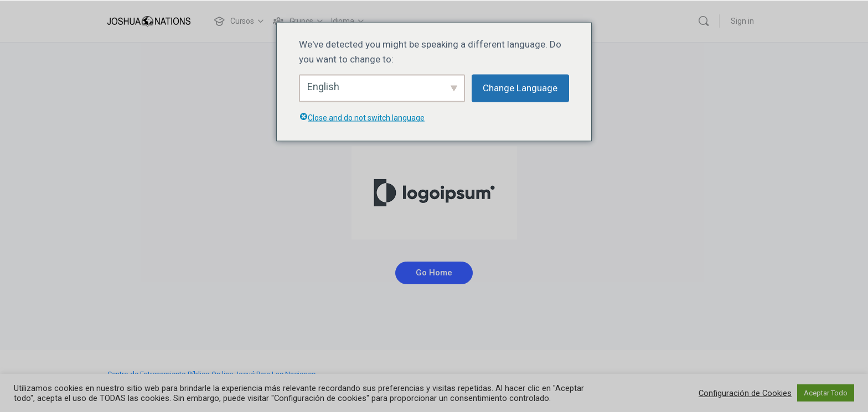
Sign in (742, 21)
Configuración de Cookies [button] (745, 393)
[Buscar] (704, 21)
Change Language (520, 88)
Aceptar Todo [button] (826, 393)
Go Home (434, 273)
